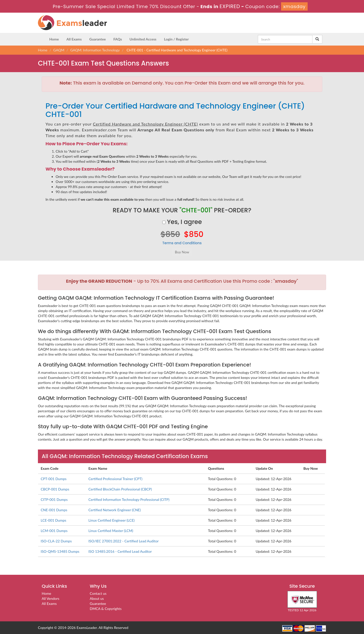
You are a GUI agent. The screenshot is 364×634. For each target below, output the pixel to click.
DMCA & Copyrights (106, 609)
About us (97, 598)
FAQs (118, 39)
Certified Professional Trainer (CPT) (116, 479)
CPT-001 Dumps (54, 479)
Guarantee (97, 39)
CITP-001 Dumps (54, 499)
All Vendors (51, 598)
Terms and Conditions (182, 243)
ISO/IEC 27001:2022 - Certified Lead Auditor (124, 541)
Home (54, 39)
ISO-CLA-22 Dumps (56, 541)
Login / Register (176, 39)
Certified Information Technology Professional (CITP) (129, 499)
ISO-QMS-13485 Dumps (60, 551)
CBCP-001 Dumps (55, 489)
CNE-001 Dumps (54, 510)
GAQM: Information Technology (95, 50)
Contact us (98, 593)
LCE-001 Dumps (53, 520)
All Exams (74, 39)
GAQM (59, 50)
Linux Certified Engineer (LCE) (112, 520)
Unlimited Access (143, 39)
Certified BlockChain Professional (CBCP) (120, 489)
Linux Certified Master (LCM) (111, 531)
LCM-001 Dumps (54, 531)
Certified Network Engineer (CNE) (115, 510)
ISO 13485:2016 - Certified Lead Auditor (120, 551)
